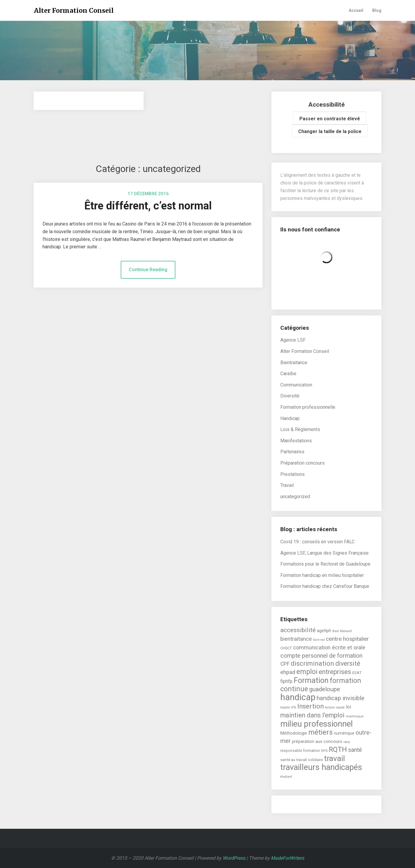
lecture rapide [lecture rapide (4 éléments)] (335, 707)
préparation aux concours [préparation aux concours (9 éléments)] (317, 741)
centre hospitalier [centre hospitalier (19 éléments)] (347, 639)
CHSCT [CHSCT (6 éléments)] (286, 648)
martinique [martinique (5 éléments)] (355, 716)
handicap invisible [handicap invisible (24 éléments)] (341, 698)
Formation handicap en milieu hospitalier (322, 575)
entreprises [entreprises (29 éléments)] (335, 672)
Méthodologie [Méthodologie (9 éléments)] (294, 733)
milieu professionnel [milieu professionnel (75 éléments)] (317, 724)
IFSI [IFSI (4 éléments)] (294, 707)
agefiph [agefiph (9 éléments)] (324, 631)
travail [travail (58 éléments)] (334, 758)
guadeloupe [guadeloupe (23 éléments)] (325, 689)
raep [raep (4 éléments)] (347, 742)
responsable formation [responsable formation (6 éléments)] (300, 751)
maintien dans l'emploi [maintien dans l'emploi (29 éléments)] (312, 715)
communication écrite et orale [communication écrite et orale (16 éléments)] (329, 647)
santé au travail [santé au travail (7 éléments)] (294, 760)
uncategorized (295, 497)
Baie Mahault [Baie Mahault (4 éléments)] (342, 631)
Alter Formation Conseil (74, 11)
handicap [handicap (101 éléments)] (298, 697)
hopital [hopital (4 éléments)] (285, 707)
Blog (377, 10)
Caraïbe (288, 374)
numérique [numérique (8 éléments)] (344, 733)
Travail (287, 485)
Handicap (290, 418)
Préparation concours (302, 463)
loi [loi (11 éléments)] (349, 707)
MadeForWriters (287, 858)
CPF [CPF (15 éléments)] (285, 664)
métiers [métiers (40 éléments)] (320, 732)
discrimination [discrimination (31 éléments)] (312, 663)
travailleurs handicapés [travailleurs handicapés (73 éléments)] (321, 767)
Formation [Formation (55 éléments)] (311, 680)
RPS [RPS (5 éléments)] (324, 751)
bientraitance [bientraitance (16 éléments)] (296, 639)
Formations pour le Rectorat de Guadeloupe (325, 564)
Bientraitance (294, 363)
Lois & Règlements (300, 429)
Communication (296, 385)
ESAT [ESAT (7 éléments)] (357, 673)
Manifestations (296, 441)
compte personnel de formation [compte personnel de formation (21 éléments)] (321, 656)
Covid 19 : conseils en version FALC (317, 542)
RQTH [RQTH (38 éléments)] (338, 749)
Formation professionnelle (308, 407)
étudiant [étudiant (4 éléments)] (286, 777)
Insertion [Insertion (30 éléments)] (311, 706)
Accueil (356, 10)
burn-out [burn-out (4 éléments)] (319, 640)
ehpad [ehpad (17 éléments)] (288, 672)
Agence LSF (293, 340)
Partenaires (292, 452)
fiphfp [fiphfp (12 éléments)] (286, 681)
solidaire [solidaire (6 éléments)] (315, 760)
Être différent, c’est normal (148, 206)
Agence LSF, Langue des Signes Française (324, 553)
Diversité (290, 396)
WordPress (234, 858)
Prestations (293, 474)
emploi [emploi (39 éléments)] (307, 672)
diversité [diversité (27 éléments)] (348, 663)
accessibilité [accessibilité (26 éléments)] (298, 630)
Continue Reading (148, 270)
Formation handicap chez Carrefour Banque (325, 586)
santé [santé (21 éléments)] (355, 750)
